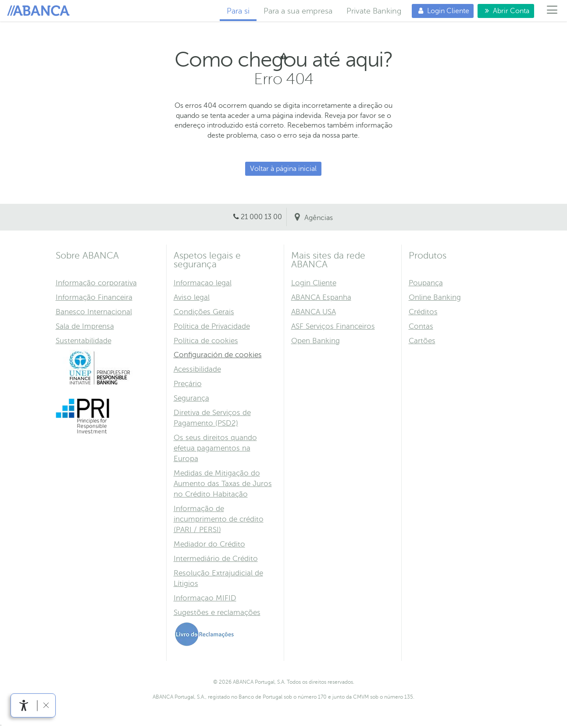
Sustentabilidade (84, 341)
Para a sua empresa (298, 11)
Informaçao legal (203, 283)
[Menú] (552, 11)
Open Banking (316, 341)
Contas (421, 326)
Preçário (188, 384)
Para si (40, 11)
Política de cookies (206, 341)
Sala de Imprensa (85, 326)
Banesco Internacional (94, 312)
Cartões (422, 341)
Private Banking (374, 11)
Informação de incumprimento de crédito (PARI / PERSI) (219, 519)
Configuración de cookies (218, 355)
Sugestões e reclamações (217, 613)
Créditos (423, 312)
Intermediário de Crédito (216, 559)
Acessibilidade (197, 369)
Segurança (191, 398)
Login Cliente (440, 11)
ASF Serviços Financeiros (333, 326)
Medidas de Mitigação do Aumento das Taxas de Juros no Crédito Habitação (223, 484)
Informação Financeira (94, 297)
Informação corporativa (96, 283)
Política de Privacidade (212, 326)
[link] (24, 705)
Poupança (426, 283)
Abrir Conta (503, 11)
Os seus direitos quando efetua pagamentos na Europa (215, 448)
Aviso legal (192, 297)
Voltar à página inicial (283, 169)
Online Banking (435, 297)
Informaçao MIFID (205, 598)
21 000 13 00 (261, 217)
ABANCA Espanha (321, 297)
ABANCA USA (314, 312)
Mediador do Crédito (209, 544)
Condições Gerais (204, 312)
